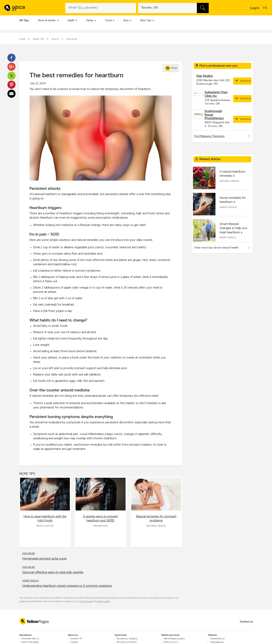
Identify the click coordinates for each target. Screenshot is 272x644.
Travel (108, 21)
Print (171, 68)
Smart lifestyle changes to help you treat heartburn (233, 228)
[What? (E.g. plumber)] (101, 8)
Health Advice (45, 526)
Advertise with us (30, 639)
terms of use (85, 601)
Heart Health (31, 581)
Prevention (100, 526)
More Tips (146, 21)
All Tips (24, 21)
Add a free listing (30, 642)
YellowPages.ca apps (174, 639)
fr (266, 8)
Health (71, 21)
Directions (242, 81)
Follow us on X (171, 642)
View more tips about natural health (216, 248)
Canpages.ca (217, 642)
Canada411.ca (217, 639)
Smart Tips (38, 39)
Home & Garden (47, 21)
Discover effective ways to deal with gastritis (53, 572)
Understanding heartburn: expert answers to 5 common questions (67, 586)
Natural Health (156, 526)
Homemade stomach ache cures (44, 559)
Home (22, 39)
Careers (74, 642)
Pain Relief (72, 39)
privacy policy (103, 601)
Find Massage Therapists (222, 136)
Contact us (246, 622)
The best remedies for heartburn (76, 76)
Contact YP (76, 639)
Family (90, 21)
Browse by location (127, 642)
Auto (126, 21)
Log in (255, 8)
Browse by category (127, 639)
